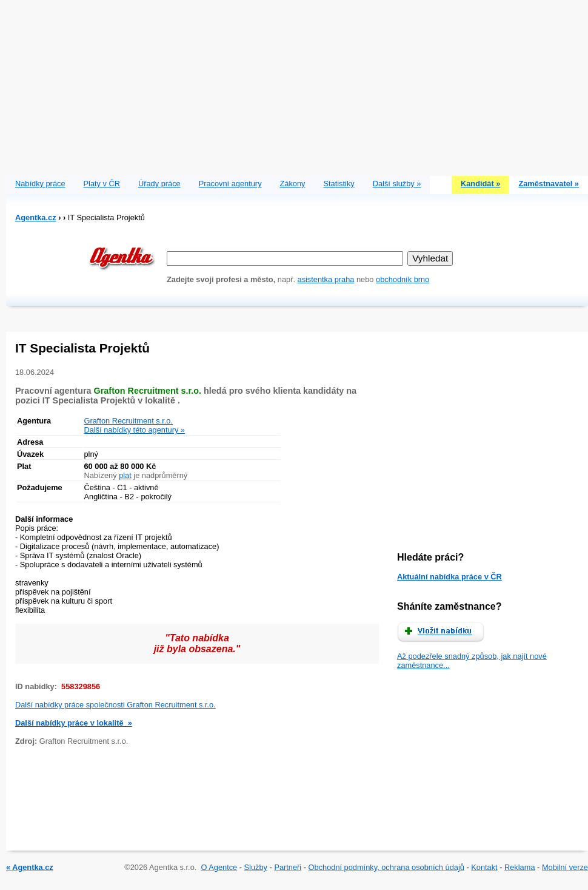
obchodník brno (403, 279)
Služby (256, 867)
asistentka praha (326, 279)
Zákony (293, 184)
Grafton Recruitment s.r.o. (129, 421)
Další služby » (397, 184)
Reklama (520, 867)
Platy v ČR (102, 184)
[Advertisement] (297, 85)
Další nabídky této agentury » (135, 430)
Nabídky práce (40, 184)
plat (125, 475)
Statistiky (339, 184)
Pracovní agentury (230, 184)
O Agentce (219, 867)
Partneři (288, 867)
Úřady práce (159, 184)
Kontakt (484, 867)
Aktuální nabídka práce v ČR (449, 577)
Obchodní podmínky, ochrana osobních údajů (386, 867)
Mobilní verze (565, 867)
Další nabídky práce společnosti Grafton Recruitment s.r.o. (115, 705)
